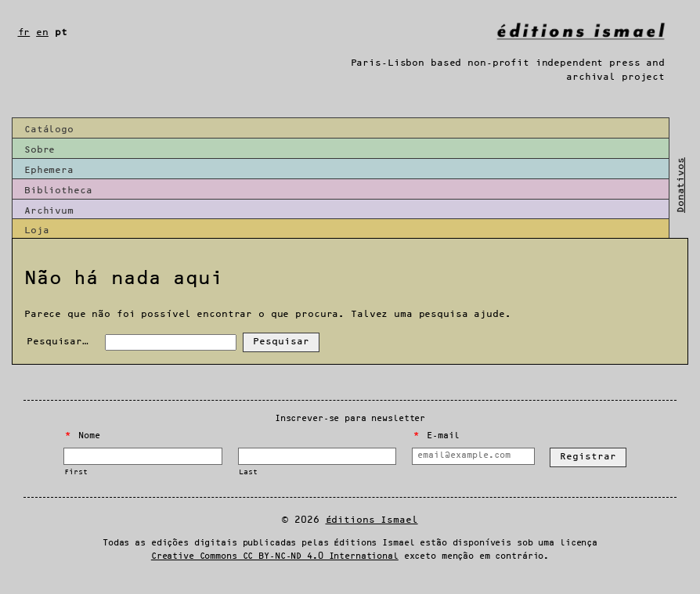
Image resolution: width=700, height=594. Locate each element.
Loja (36, 230)
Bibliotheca (58, 191)
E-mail (436, 436)
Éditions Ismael (372, 520)
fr (24, 32)
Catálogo (49, 130)
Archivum (49, 211)
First (76, 472)
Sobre (40, 150)
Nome (83, 436)
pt (61, 32)
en (42, 32)
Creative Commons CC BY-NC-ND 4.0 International (275, 556)
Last (248, 472)
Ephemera (49, 170)
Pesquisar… (58, 342)
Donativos (681, 185)
